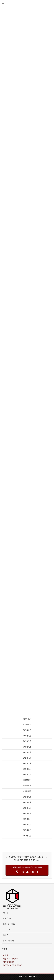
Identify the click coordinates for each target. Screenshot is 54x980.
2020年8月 (27, 802)
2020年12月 (27, 780)
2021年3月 (27, 763)
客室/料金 (7, 918)
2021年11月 (27, 725)
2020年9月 (27, 797)
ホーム (6, 913)
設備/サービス (9, 924)
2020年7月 (27, 808)
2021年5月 (27, 752)
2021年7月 (27, 741)
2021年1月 (27, 775)
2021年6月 (27, 747)
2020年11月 (27, 786)
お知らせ (7, 935)
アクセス (7, 930)
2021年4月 (27, 758)
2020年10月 (27, 791)
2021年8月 (27, 736)
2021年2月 (27, 769)
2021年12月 (27, 719)
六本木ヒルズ (8, 955)
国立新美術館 (8, 962)
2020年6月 (27, 813)
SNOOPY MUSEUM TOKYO (12, 965)
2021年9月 (27, 730)
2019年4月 (27, 836)
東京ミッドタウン (10, 959)
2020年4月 (27, 825)
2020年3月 (27, 830)
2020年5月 (27, 819)
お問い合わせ (8, 941)
